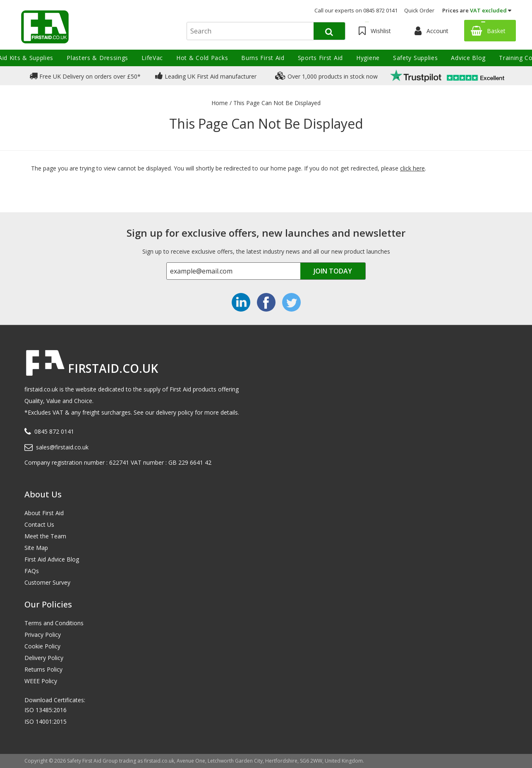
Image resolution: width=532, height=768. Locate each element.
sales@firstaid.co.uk (62, 447)
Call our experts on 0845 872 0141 (356, 10)
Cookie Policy (42, 646)
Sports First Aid (320, 58)
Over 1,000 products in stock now (326, 76)
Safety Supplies (416, 58)
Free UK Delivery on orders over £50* (85, 76)
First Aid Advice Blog (52, 559)
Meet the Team (45, 536)
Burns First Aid (263, 58)
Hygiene (368, 58)
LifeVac (152, 58)
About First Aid (44, 513)
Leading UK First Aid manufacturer (206, 76)
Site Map (36, 548)
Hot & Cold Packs (202, 58)
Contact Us (39, 524)
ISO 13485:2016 (46, 710)
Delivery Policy (44, 658)
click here (412, 168)
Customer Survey (47, 582)
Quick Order (419, 10)
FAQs (32, 571)
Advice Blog (468, 58)
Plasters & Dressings (97, 58)
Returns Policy (43, 669)
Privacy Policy (43, 635)
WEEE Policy (41, 681)
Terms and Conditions (54, 623)
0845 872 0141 (54, 431)
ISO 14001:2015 (46, 721)
